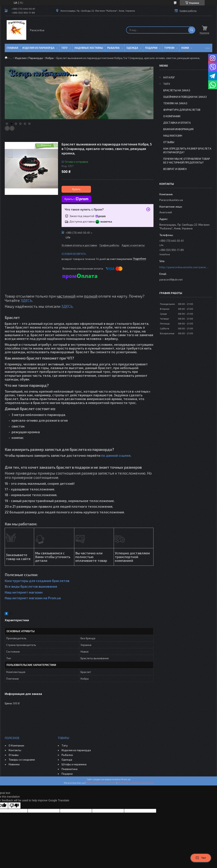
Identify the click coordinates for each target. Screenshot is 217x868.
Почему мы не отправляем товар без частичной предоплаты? (187, 161)
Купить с (76, 199)
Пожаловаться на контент (101, 783)
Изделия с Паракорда (29, 58)
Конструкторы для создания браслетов (37, 581)
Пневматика (69, 769)
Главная (12, 48)
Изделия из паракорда (38, 48)
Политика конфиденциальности (135, 783)
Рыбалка (113, 48)
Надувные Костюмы (89, 48)
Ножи (185, 48)
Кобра (49, 58)
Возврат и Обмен (175, 169)
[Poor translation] (14, 806)
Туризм (169, 48)
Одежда (132, 48)
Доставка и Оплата (177, 123)
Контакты (15, 750)
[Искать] (192, 30)
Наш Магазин (173, 136)
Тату (64, 48)
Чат (201, 858)
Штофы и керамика (74, 764)
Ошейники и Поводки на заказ (185, 97)
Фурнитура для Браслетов (182, 110)
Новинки (14, 764)
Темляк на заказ (175, 103)
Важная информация (178, 129)
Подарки (151, 48)
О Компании (172, 116)
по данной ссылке (116, 455)
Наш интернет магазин (24, 592)
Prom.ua (126, 779)
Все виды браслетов (21, 586)
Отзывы (169, 142)
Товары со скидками (22, 759)
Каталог (169, 77)
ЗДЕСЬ (26, 300)
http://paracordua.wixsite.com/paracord (184, 267)
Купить (76, 189)
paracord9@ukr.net (171, 279)
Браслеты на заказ (177, 90)
